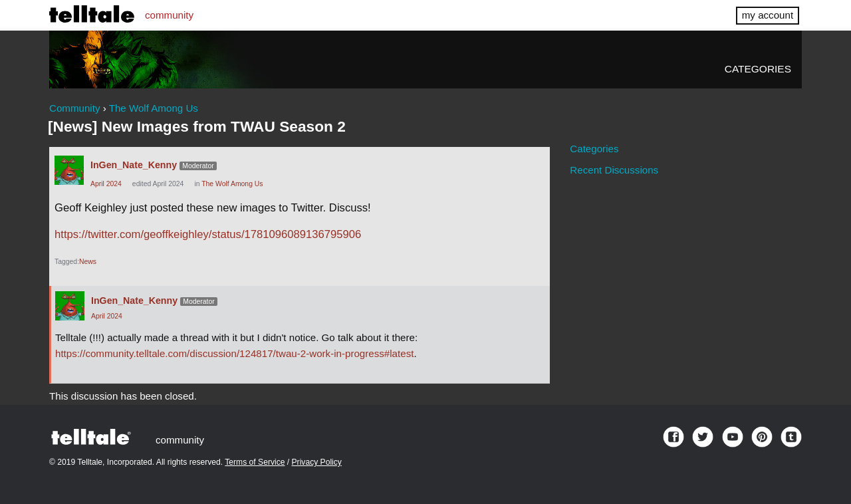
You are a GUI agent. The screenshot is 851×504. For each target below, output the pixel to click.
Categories (758, 69)
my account (768, 15)
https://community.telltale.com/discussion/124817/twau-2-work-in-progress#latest (234, 353)
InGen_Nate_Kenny (134, 165)
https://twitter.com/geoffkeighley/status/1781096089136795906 (208, 234)
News (88, 262)
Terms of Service (255, 462)
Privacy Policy (317, 462)
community (169, 15)
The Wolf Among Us (232, 184)
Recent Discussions (614, 170)
